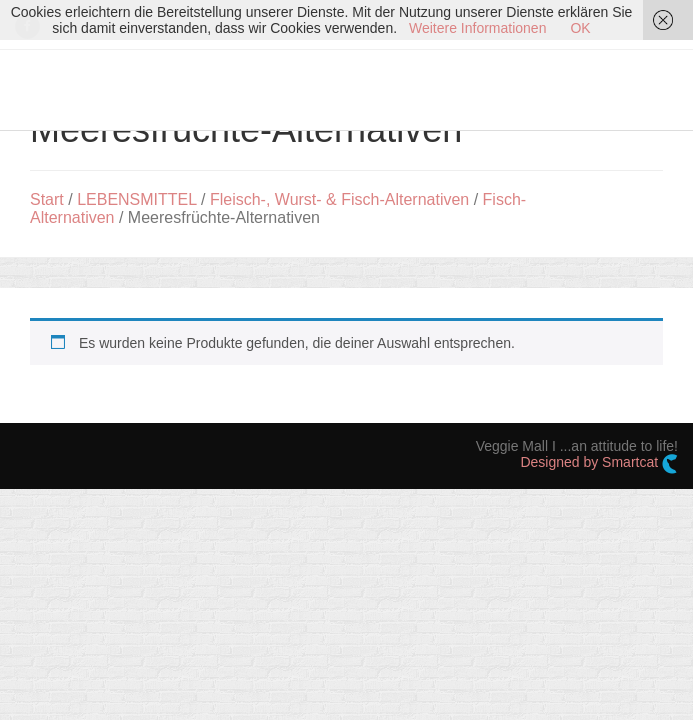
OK (580, 28)
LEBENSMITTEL (136, 199)
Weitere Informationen (477, 28)
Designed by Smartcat (599, 464)
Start (47, 199)
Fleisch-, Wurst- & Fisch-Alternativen (339, 199)
